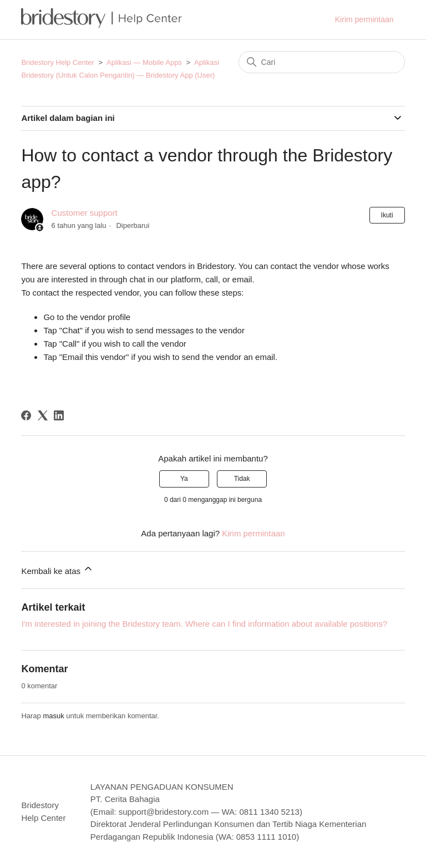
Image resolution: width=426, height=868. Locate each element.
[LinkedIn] (59, 415)
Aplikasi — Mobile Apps (144, 62)
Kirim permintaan (364, 19)
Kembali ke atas (57, 569)
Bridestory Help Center (58, 62)
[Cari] (322, 62)
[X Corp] (43, 415)
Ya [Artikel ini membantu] (184, 479)
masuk (53, 716)
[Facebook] (26, 415)
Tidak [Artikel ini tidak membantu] (242, 479)
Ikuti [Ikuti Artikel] (387, 215)
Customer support (85, 213)
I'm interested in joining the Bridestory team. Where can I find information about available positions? (204, 624)
